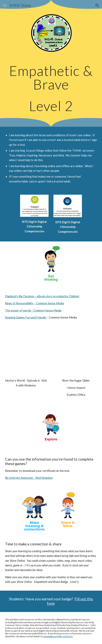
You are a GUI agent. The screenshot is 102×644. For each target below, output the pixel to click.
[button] (5, 5)
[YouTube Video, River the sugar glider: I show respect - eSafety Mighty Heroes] (76, 353)
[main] (51, 88)
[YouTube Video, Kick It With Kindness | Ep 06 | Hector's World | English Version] (26, 353)
